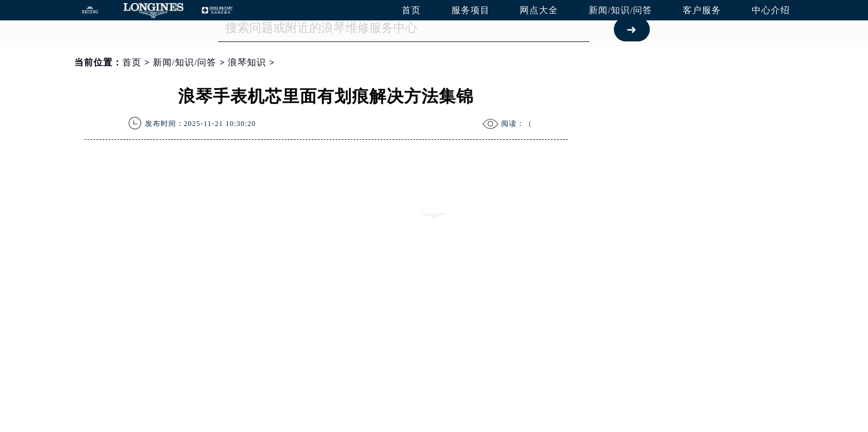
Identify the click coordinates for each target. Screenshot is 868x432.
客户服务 (702, 10)
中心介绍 (771, 10)
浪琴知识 (247, 62)
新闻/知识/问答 (620, 10)
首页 (411, 10)
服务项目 (471, 10)
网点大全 (539, 10)
